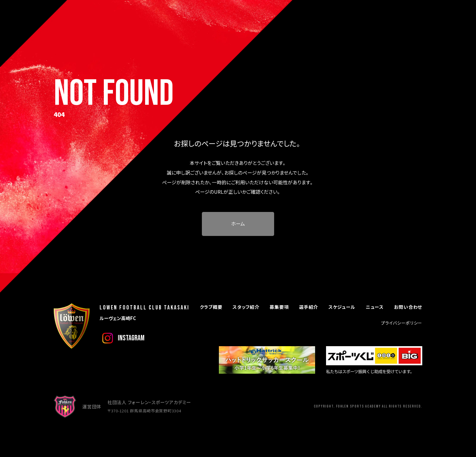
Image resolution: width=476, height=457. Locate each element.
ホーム (238, 224)
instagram (131, 338)
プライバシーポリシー (402, 323)
